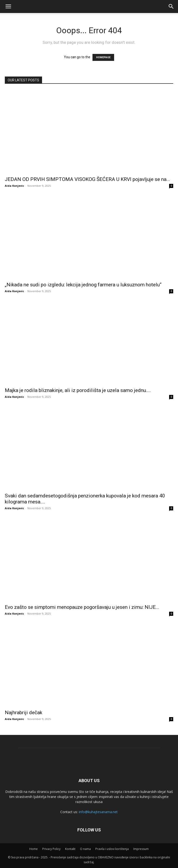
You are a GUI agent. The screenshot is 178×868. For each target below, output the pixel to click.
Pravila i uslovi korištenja (112, 849)
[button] (171, 6)
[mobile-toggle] (8, 6)
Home (34, 849)
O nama (85, 849)
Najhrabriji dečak (24, 713)
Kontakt (70, 849)
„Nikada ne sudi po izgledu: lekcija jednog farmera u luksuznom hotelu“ (83, 285)
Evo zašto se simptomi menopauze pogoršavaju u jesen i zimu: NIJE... (82, 607)
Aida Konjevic (14, 186)
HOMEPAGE (103, 57)
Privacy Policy (51, 849)
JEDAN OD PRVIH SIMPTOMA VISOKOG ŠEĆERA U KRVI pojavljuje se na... (87, 179)
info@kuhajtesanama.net (98, 812)
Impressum (141, 849)
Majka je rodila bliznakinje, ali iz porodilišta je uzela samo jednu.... (78, 390)
